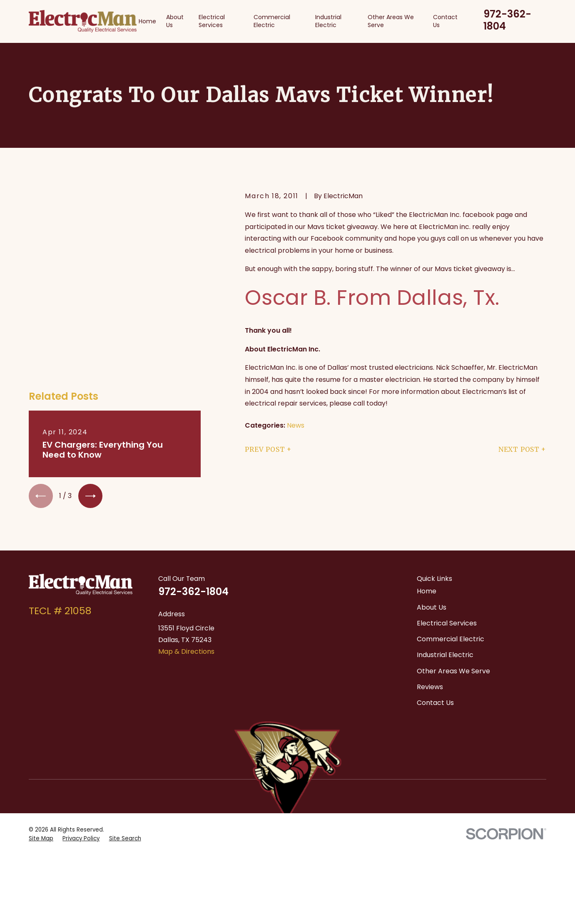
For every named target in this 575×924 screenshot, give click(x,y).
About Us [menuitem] (175, 21)
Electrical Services (447, 569)
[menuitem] (41, 714)
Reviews (430, 633)
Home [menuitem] (147, 21)
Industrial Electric (445, 601)
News (296, 425)
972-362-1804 (507, 20)
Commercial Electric (451, 585)
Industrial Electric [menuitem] (328, 21)
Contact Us (435, 649)
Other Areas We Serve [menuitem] (391, 21)
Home (427, 537)
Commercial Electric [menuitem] (272, 21)
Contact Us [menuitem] (445, 21)
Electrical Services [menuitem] (212, 21)
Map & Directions (186, 598)
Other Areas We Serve (453, 617)
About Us (432, 554)
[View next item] (90, 324)
